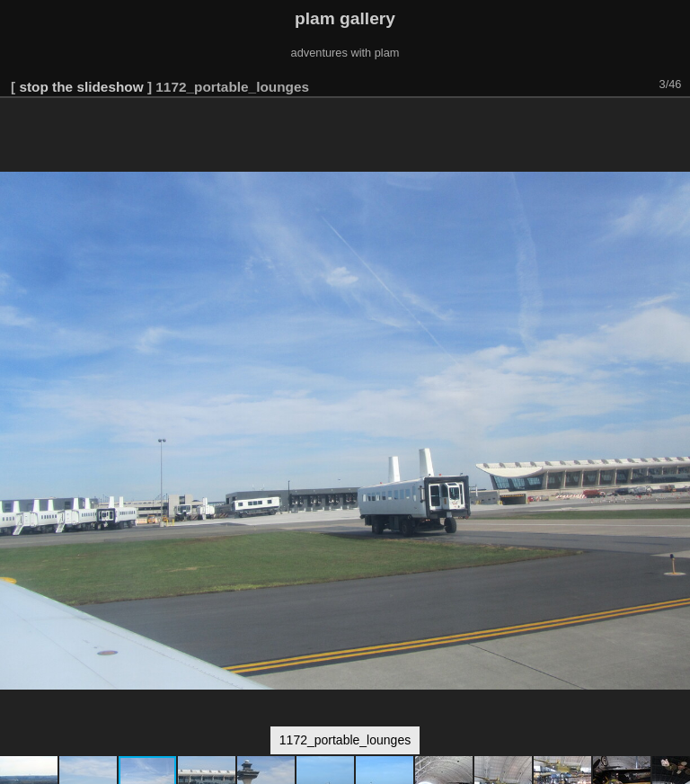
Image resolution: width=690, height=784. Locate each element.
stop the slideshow (81, 87)
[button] (674, 123)
